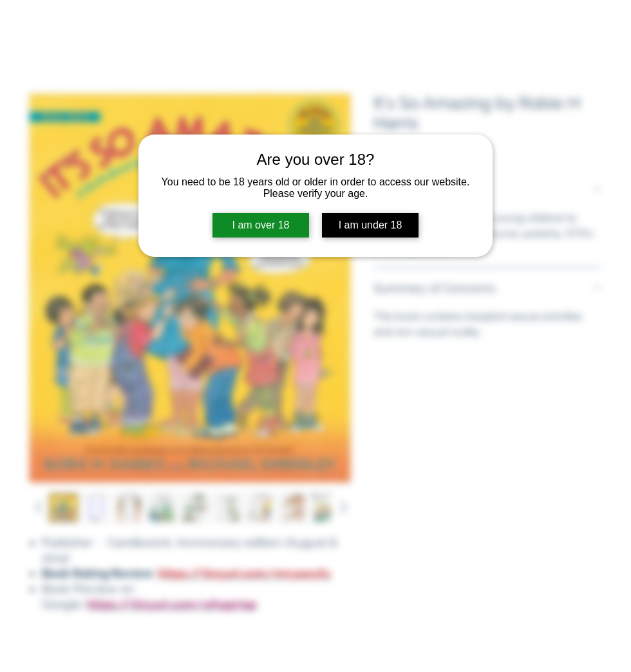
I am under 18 (371, 225)
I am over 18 (261, 225)
